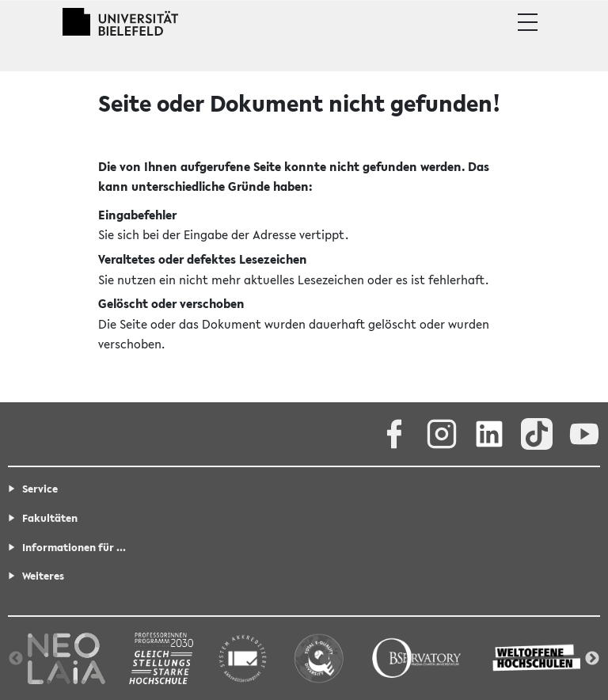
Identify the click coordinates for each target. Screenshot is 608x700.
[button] (528, 22)
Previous (16, 659)
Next (592, 659)
